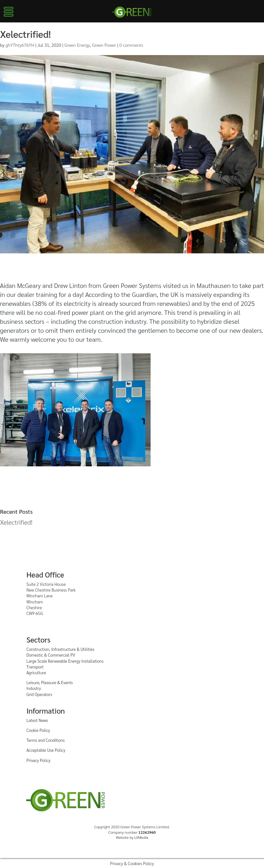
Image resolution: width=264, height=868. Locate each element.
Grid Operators (39, 694)
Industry (33, 688)
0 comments (131, 45)
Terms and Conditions (45, 740)
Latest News (37, 720)
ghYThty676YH (20, 45)
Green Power (104, 45)
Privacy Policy (38, 760)
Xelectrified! (16, 522)
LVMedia (141, 837)
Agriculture (36, 672)
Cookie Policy (38, 730)
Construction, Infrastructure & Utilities (60, 649)
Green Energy (77, 45)
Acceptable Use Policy (46, 750)
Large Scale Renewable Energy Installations (65, 661)
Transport (35, 667)
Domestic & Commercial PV (51, 655)
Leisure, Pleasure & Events (50, 682)
